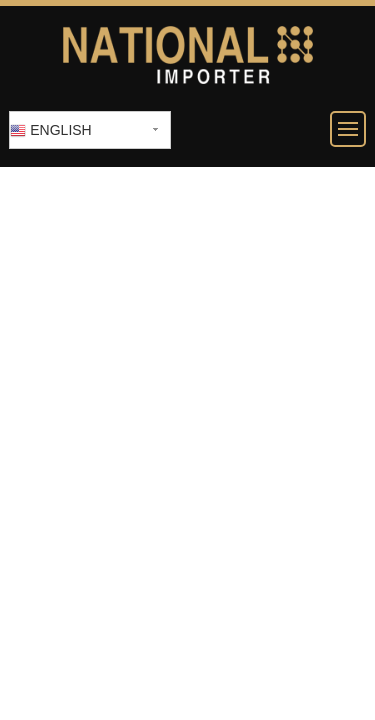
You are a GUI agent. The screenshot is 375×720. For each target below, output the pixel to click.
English (50, 130)
